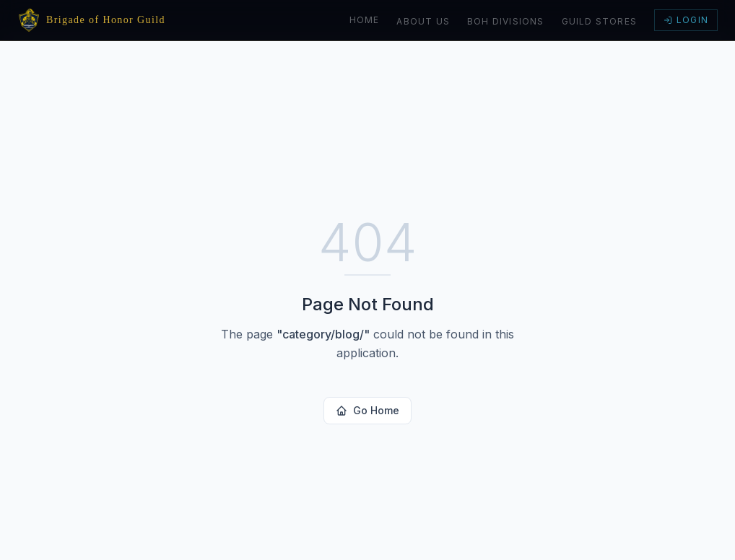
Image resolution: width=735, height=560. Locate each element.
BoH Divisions (506, 21)
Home (365, 20)
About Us (423, 21)
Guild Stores (599, 21)
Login (686, 20)
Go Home (367, 410)
